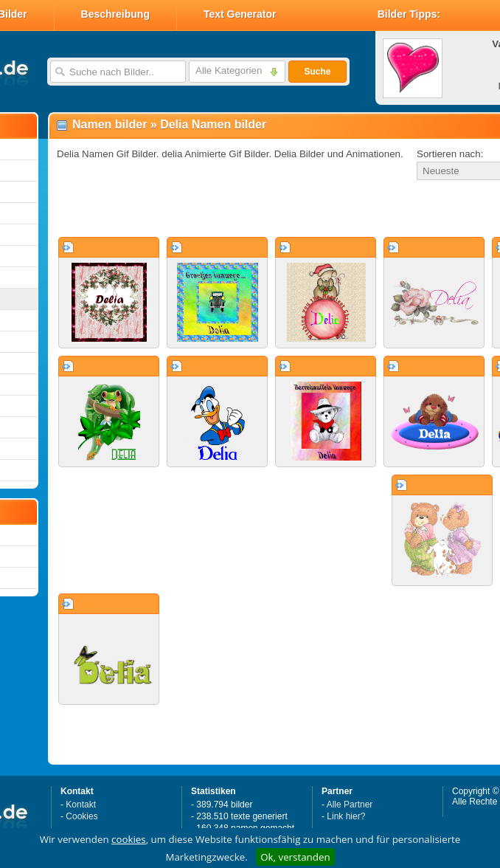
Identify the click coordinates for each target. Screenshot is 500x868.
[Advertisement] (223, 210)
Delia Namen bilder (213, 124)
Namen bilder (110, 124)
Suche (317, 72)
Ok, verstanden (295, 857)
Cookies (81, 816)
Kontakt (81, 805)
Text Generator (240, 14)
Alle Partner (350, 805)
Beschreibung (115, 14)
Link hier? (346, 816)
